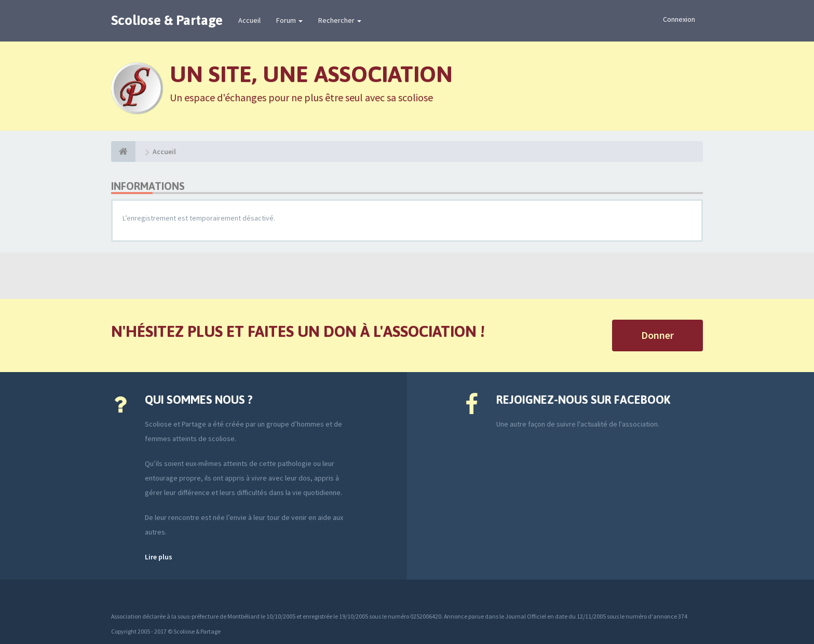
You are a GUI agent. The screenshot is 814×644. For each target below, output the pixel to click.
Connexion (679, 19)
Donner (657, 335)
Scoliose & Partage (167, 20)
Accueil (249, 20)
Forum (289, 20)
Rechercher (340, 20)
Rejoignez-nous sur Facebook (583, 400)
